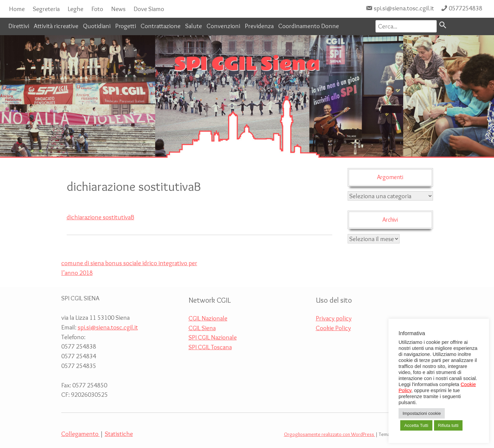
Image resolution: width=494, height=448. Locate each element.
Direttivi (19, 26)
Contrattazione (161, 26)
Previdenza (259, 26)
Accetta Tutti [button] (416, 425)
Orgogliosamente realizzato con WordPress (330, 434)
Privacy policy (334, 318)
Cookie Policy (333, 328)
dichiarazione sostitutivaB (100, 217)
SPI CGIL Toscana (210, 347)
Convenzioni (223, 26)
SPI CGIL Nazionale (213, 337)
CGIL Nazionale (208, 318)
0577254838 (466, 8)
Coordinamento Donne (309, 26)
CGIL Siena (202, 328)
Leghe (76, 9)
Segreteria (46, 9)
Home (17, 9)
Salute (194, 26)
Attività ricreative (56, 26)
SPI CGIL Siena (247, 64)
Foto (97, 9)
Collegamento (81, 434)
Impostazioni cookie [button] (422, 413)
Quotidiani (97, 26)
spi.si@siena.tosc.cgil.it (404, 8)
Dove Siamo (149, 9)
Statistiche (119, 434)
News (118, 9)
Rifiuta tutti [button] (448, 425)
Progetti (126, 26)
